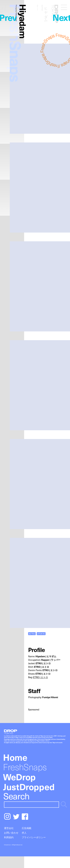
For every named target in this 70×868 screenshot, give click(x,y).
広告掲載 (27, 828)
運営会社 (9, 828)
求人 (24, 833)
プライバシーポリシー (34, 837)
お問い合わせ (11, 833)
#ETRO (32, 634)
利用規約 (9, 837)
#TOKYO (41, 634)
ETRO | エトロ (41, 677)
